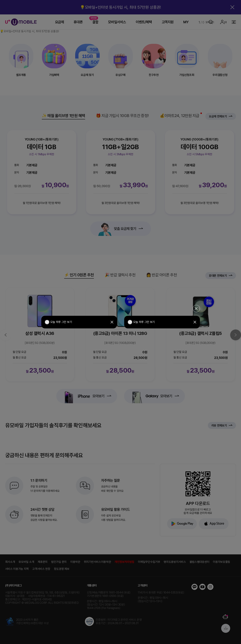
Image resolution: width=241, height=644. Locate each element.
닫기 (112, 322)
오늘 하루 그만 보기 (58, 322)
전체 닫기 (196, 309)
